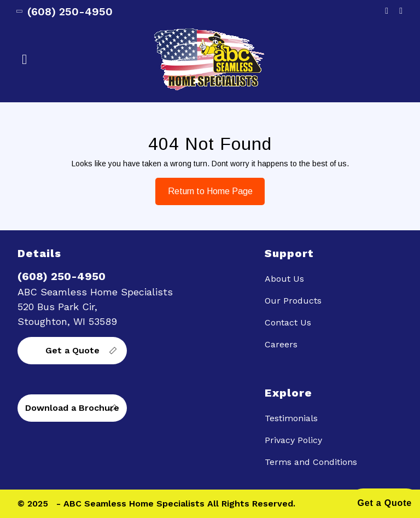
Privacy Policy (293, 440)
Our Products (293, 301)
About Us (284, 279)
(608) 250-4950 (65, 11)
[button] (84, 60)
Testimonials (291, 418)
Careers (281, 344)
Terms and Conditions (311, 462)
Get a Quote (72, 350)
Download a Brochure (72, 408)
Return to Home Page (204, 187)
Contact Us (288, 322)
